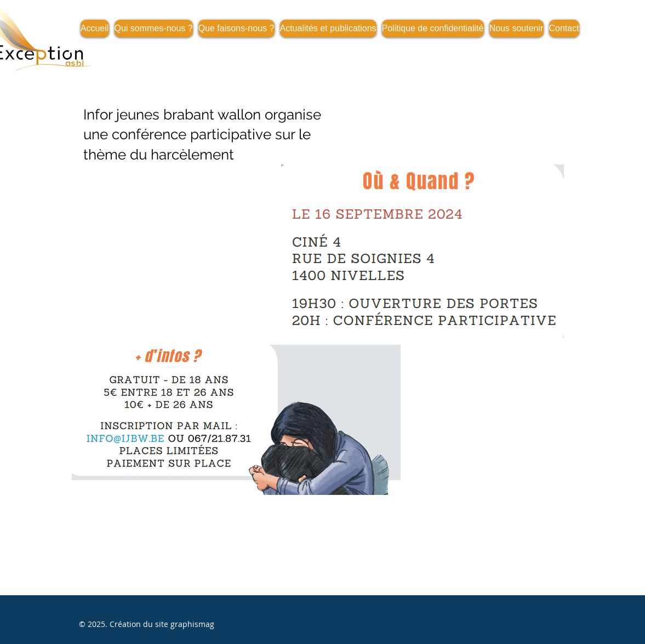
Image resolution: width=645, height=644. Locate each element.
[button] (328, 29)
